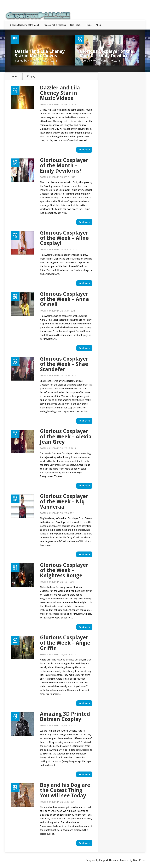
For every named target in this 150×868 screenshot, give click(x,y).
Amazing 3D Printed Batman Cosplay (65, 717)
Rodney (32, 61)
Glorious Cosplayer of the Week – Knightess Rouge (64, 570)
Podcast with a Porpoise (55, 25)
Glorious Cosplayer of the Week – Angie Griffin (65, 643)
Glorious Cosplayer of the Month (25, 25)
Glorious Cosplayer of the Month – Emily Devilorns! (106, 54)
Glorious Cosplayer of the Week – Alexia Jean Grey (66, 437)
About (99, 25)
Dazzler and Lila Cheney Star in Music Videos (40, 54)
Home (89, 25)
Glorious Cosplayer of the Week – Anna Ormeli (64, 299)
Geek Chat (76, 25)
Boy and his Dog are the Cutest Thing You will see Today (65, 790)
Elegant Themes (108, 860)
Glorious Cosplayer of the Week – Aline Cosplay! (64, 238)
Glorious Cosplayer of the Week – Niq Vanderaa (64, 501)
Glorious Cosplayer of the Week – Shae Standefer (64, 364)
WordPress (139, 860)
